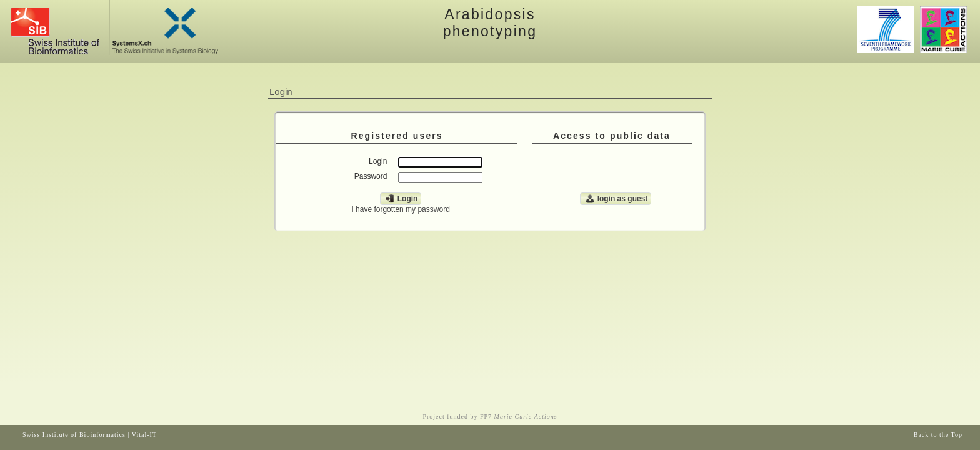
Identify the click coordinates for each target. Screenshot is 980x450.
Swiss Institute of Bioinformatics (74, 435)
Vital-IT (144, 435)
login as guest (616, 199)
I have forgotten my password (400, 209)
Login (401, 199)
